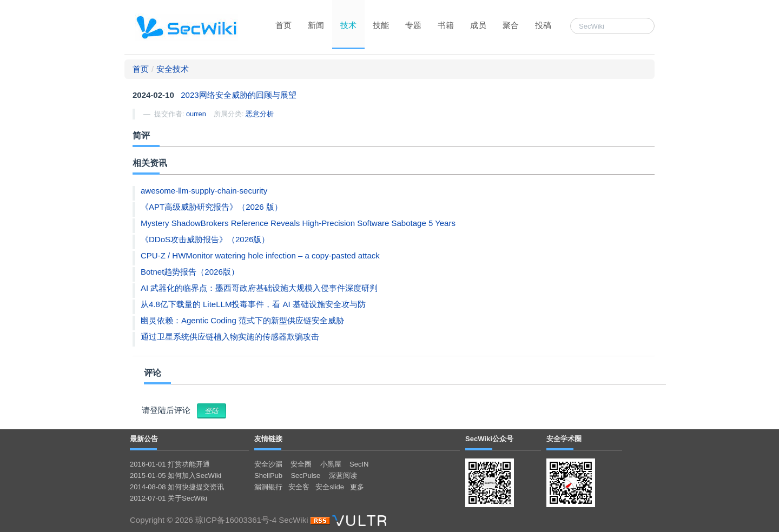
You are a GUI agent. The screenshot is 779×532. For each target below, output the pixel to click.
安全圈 (301, 464)
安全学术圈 (564, 439)
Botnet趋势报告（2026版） (190, 272)
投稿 (543, 25)
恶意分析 (260, 114)
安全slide (330, 487)
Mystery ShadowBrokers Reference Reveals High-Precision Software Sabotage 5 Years (298, 223)
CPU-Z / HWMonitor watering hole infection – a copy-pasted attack (260, 255)
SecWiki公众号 (489, 439)
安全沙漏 (268, 464)
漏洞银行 (268, 487)
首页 (283, 25)
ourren (196, 114)
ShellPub (268, 476)
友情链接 (268, 439)
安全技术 (173, 69)
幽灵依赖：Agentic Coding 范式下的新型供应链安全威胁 (242, 320)
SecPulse (305, 476)
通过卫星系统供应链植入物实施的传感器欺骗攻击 (230, 337)
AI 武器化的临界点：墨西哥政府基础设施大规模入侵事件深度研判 (259, 288)
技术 (348, 25)
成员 (478, 25)
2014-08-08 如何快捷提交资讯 (177, 487)
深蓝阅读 (343, 476)
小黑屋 (331, 464)
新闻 (316, 25)
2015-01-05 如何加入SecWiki (176, 476)
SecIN (359, 464)
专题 (413, 25)
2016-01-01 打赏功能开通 (170, 464)
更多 (357, 487)
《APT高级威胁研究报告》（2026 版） (212, 207)
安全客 (299, 487)
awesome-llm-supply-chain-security (204, 191)
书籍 (446, 25)
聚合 (511, 25)
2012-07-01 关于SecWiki (169, 498)
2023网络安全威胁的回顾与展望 (238, 95)
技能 (381, 25)
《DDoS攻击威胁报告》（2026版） (205, 239)
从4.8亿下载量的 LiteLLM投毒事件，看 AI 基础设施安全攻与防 (253, 304)
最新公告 (144, 439)
